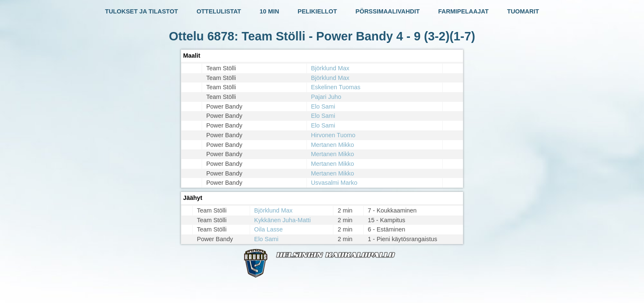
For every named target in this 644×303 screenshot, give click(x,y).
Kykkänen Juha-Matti (282, 220)
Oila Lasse (269, 229)
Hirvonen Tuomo (333, 135)
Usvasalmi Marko (334, 183)
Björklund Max (330, 68)
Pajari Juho (326, 97)
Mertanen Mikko (333, 145)
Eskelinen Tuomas (336, 87)
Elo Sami (323, 106)
